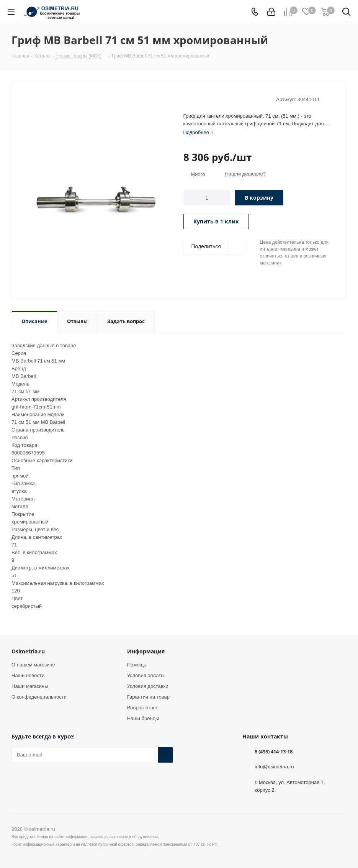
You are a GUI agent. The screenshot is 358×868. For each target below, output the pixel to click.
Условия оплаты (146, 675)
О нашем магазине (33, 665)
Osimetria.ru (28, 651)
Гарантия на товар (148, 697)
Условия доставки (148, 686)
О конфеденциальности (39, 697)
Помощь (137, 665)
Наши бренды (143, 718)
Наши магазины (30, 686)
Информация (146, 651)
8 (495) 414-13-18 (274, 752)
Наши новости (28, 675)
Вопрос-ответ (143, 708)
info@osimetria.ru (274, 766)
